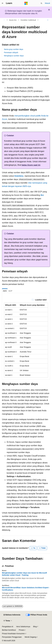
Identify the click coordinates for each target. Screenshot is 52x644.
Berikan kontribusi (9, 630)
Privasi (21, 630)
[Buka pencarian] (41, 3)
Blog (35, 627)
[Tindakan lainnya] (48, 20)
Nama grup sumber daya (14, 49)
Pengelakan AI (8, 627)
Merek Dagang (30, 637)
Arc (42, 195)
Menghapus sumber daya (14, 56)
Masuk (47, 3)
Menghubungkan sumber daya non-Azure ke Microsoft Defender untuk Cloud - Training (24, 574)
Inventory (19, 176)
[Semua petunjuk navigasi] (4, 20)
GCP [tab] (10, 291)
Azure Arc (13, 20)
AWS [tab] (5, 291)
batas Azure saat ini (31, 165)
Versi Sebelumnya (23, 627)
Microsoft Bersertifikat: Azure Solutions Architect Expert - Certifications (26, 589)
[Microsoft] (26, 3)
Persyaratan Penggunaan (12, 637)
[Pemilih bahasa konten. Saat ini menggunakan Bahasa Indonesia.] (12, 615)
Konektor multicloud (28, 20)
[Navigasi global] (2, 3)
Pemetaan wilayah (11, 52)
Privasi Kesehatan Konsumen (13, 634)
